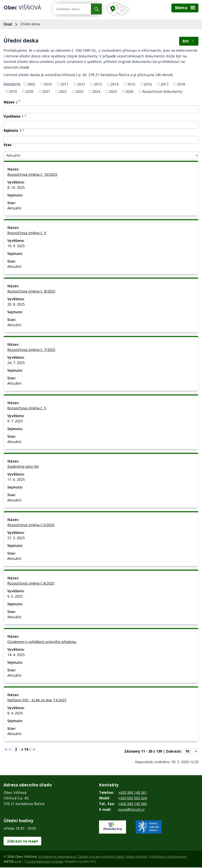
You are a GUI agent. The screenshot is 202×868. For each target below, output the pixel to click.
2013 (98, 85)
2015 (131, 85)
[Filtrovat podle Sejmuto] (101, 140)
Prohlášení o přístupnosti (168, 857)
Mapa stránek (137, 857)
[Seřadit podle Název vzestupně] (20, 101)
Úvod (8, 24)
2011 (65, 85)
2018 (181, 85)
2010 (48, 85)
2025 (113, 92)
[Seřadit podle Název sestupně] (20, 102)
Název (11, 102)
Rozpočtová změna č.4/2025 (31, 584)
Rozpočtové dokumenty (162, 92)
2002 (31, 85)
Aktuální (14, 208)
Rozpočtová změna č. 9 (27, 233)
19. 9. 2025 (16, 246)
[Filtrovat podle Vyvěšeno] (101, 125)
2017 (165, 85)
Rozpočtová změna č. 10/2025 (32, 175)
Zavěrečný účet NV (23, 467)
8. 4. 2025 (15, 713)
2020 (29, 92)
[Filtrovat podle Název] (101, 110)
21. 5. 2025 (16, 538)
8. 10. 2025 (16, 188)
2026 (129, 92)
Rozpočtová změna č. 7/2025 (31, 350)
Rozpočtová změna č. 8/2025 (31, 292)
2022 (63, 92)
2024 (96, 92)
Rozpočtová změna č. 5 (27, 408)
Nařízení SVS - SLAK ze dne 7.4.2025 (37, 700)
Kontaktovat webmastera (57, 857)
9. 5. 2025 (15, 597)
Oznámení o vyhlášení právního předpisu (42, 642)
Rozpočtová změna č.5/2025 (31, 525)
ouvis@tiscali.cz (131, 810)
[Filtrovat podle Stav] (101, 156)
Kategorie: (12, 84)
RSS (189, 41)
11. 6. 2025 (16, 480)
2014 (114, 85)
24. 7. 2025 (16, 363)
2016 (148, 85)
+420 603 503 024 (132, 799)
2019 (13, 92)
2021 (46, 92)
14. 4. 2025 (16, 655)
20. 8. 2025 (16, 305)
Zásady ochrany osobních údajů (101, 857)
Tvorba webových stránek (44, 862)
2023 (79, 92)
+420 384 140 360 (132, 804)
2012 (81, 85)
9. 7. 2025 (15, 421)
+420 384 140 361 (132, 793)
